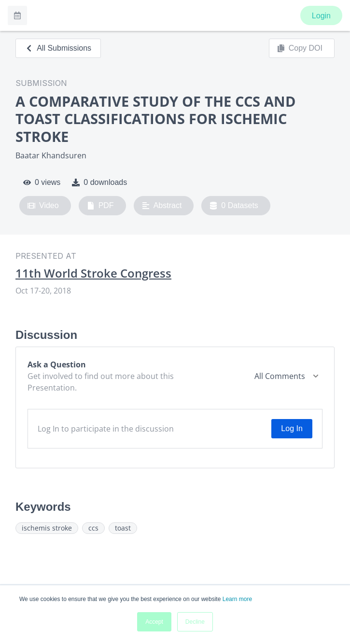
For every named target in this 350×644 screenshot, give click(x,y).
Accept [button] (154, 622)
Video (43, 206)
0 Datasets (234, 206)
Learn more (237, 599)
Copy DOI (300, 48)
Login (321, 16)
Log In (292, 428)
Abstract (162, 206)
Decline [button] (195, 622)
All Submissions (58, 48)
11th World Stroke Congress (93, 273)
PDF (100, 206)
